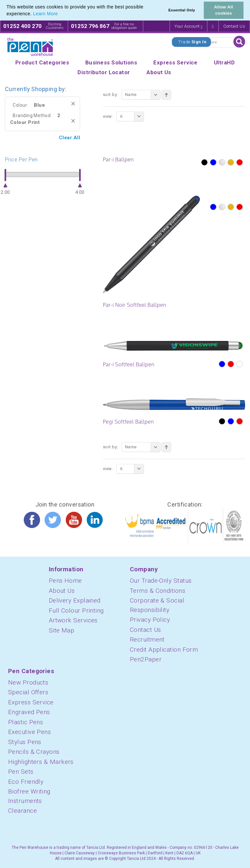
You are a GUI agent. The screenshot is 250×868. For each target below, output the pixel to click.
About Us (62, 591)
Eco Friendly (26, 782)
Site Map (62, 630)
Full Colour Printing (76, 610)
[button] (60, 14)
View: (108, 116)
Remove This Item (73, 104)
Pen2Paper (146, 659)
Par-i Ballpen (118, 159)
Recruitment (147, 639)
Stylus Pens (25, 742)
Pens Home (65, 581)
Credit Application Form (164, 650)
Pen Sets (21, 772)
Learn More (46, 14)
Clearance (22, 811)
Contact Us (234, 26)
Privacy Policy (150, 620)
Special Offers (28, 692)
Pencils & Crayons (34, 752)
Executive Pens (29, 732)
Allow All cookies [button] (224, 10)
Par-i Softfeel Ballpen (129, 364)
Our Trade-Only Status (161, 581)
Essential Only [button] (182, 10)
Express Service (31, 702)
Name (143, 95)
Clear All (69, 138)
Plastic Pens (26, 722)
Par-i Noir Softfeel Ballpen (134, 305)
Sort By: (111, 95)
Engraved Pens (29, 712)
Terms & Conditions (158, 591)
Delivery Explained (75, 600)
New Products (28, 682)
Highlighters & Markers (41, 762)
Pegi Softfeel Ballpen (128, 422)
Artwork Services (73, 620)
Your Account (188, 27)
